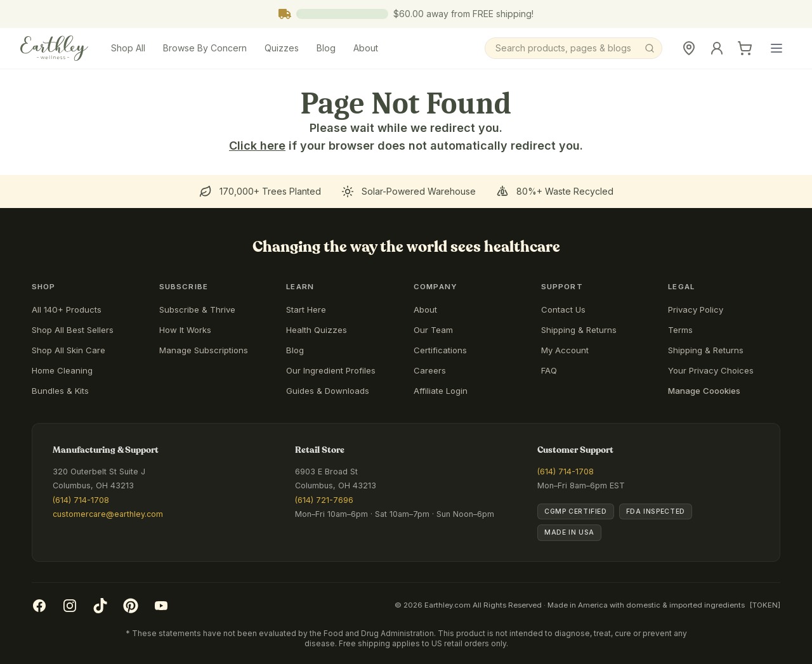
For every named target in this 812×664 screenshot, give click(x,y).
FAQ (549, 370)
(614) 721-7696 (324, 500)
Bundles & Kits (60, 391)
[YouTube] (161, 606)
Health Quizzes (317, 330)
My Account (565, 350)
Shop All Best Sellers (73, 330)
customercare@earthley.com (108, 514)
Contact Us (563, 309)
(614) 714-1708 (81, 500)
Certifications (440, 350)
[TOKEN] (765, 605)
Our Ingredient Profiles (331, 370)
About (366, 48)
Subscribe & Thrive (197, 309)
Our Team (433, 330)
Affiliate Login (441, 391)
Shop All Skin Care (69, 350)
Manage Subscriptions (204, 350)
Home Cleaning (62, 370)
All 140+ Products (67, 309)
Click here (257, 146)
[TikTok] (100, 606)
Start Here (306, 309)
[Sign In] (717, 48)
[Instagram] (70, 606)
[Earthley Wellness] (54, 48)
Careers (430, 370)
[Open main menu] (776, 48)
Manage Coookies (704, 391)
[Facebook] (39, 606)
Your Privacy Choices (711, 370)
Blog (326, 48)
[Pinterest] (131, 606)
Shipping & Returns (579, 330)
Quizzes (282, 48)
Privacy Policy (696, 309)
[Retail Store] (689, 48)
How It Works (185, 330)
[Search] (573, 48)
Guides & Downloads (328, 391)
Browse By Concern (205, 48)
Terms (680, 330)
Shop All (128, 48)
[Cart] (745, 48)
